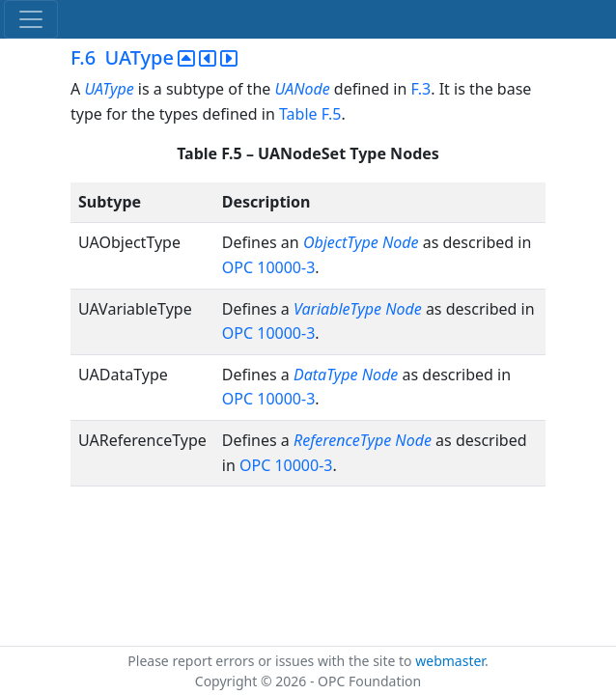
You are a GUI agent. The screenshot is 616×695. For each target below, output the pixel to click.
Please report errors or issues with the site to (271, 661)
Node (401, 242)
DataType (326, 375)
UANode (302, 89)
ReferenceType (342, 440)
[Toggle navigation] (31, 19)
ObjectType (341, 242)
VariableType (337, 309)
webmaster (450, 661)
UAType (109, 89)
